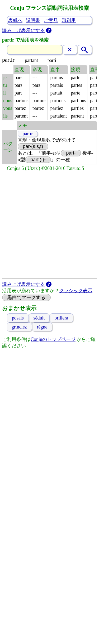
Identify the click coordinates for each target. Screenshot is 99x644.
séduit (39, 318)
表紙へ (15, 20)
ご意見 (51, 20)
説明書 (33, 20)
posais (18, 318)
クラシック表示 (76, 291)
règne (42, 327)
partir (28, 134)
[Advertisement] (49, 226)
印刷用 (69, 20)
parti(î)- (38, 160)
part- (71, 153)
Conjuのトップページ (53, 339)
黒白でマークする (26, 298)
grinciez (20, 327)
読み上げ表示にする (23, 30)
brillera (61, 318)
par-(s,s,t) (33, 146)
